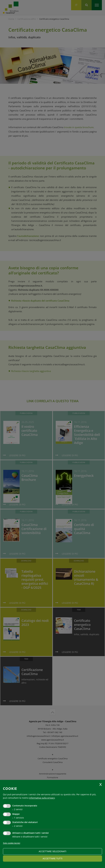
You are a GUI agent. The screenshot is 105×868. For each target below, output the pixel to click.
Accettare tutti (52, 859)
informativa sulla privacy (42, 798)
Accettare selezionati (53, 851)
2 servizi (17, 809)
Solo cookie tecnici (12, 843)
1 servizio (18, 818)
